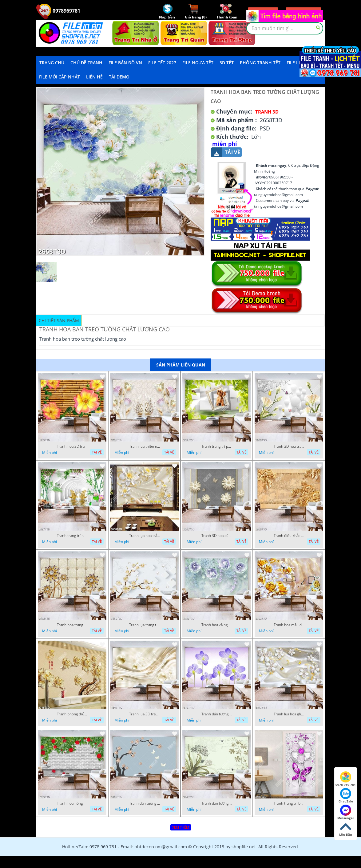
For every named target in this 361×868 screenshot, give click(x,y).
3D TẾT (227, 63)
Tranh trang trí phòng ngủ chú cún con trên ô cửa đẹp (217, 446)
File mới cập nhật (60, 77)
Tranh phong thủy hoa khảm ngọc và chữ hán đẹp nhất (72, 714)
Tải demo (119, 77)
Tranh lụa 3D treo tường (145, 714)
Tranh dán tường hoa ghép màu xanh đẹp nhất (217, 714)
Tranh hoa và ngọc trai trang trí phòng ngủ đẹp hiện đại (217, 625)
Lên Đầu (346, 829)
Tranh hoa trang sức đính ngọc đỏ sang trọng (72, 625)
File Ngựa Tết (198, 63)
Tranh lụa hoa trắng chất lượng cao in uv (145, 536)
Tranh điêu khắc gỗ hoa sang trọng (289, 536)
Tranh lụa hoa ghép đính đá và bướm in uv (289, 714)
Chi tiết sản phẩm (59, 320)
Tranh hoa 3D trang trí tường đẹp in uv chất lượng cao (72, 446)
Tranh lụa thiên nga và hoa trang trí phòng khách (145, 446)
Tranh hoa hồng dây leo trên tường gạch (72, 803)
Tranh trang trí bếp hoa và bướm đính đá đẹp (289, 803)
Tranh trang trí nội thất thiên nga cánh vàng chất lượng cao (72, 536)
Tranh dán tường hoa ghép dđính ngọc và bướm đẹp (145, 803)
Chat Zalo (346, 796)
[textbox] (285, 28)
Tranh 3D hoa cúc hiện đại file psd (217, 536)
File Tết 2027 (162, 63)
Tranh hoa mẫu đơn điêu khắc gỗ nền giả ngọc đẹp (289, 625)
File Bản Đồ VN (125, 63)
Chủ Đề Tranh (86, 63)
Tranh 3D (267, 112)
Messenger (346, 812)
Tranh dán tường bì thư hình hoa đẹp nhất (217, 803)
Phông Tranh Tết (260, 63)
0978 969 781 (346, 779)
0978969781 (58, 11)
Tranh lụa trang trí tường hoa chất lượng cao (145, 625)
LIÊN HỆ (94, 77)
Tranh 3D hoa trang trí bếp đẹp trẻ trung (289, 446)
